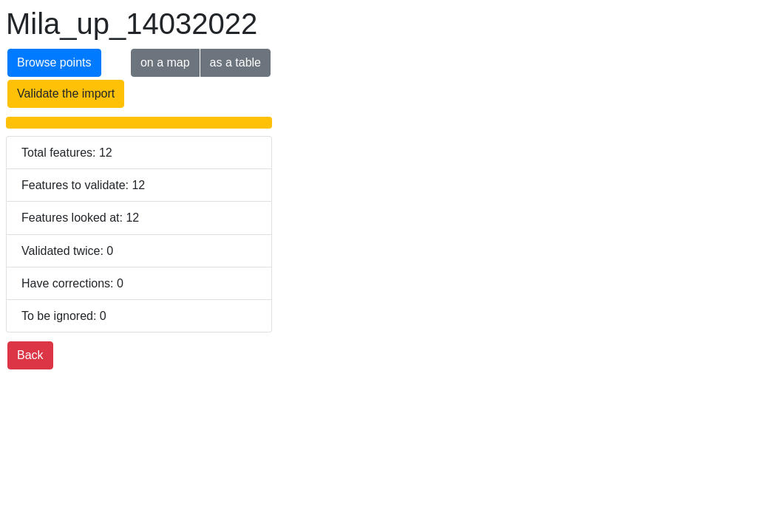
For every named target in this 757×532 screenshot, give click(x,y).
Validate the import (66, 93)
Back (30, 355)
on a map (165, 62)
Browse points (54, 62)
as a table (235, 62)
